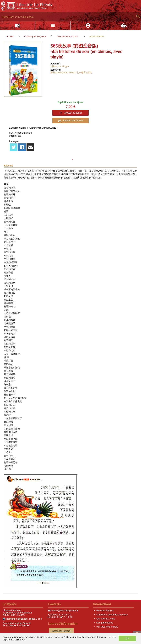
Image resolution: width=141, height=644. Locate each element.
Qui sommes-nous (106, 619)
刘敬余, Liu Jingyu (60, 66)
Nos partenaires (105, 623)
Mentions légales (105, 611)
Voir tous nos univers (107, 627)
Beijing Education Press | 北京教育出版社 (71, 73)
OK (127, 638)
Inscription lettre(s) (61, 631)
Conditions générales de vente (112, 615)
